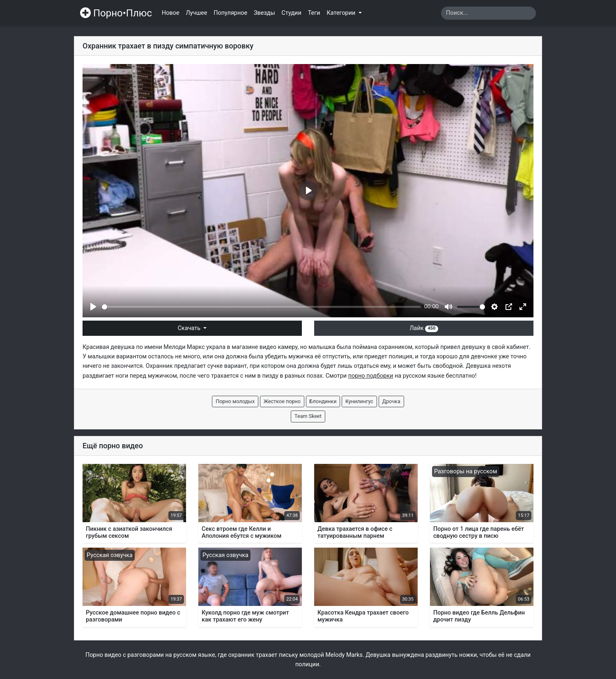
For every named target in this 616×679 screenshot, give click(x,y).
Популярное (230, 13)
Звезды (264, 13)
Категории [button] (342, 13)
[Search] (488, 13)
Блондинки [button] (323, 401)
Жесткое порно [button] (282, 401)
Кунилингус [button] (359, 401)
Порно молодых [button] (235, 401)
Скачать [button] (190, 328)
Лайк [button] (424, 328)
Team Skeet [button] (308, 416)
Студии (292, 13)
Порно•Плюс (116, 13)
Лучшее (197, 13)
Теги (314, 13)
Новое (171, 13)
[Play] (93, 307)
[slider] (261, 307)
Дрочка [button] (391, 401)
